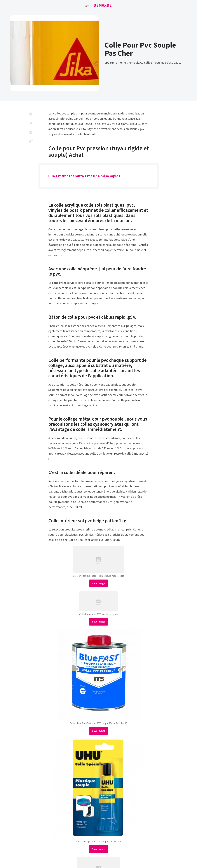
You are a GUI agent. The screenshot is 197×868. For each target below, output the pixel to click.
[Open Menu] (88, 5)
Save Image (99, 583)
